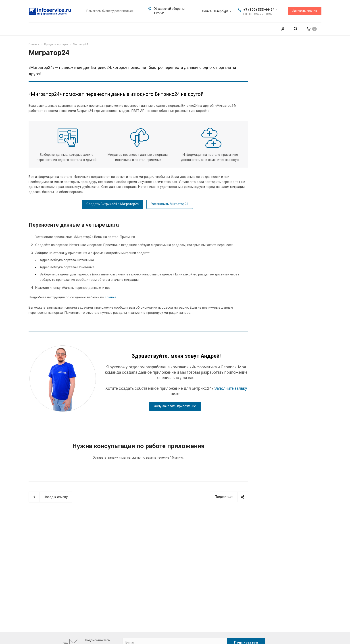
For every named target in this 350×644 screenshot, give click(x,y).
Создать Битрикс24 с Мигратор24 (112, 204)
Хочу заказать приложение (175, 406)
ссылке (111, 297)
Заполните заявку (231, 388)
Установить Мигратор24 (170, 204)
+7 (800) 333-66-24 (259, 10)
